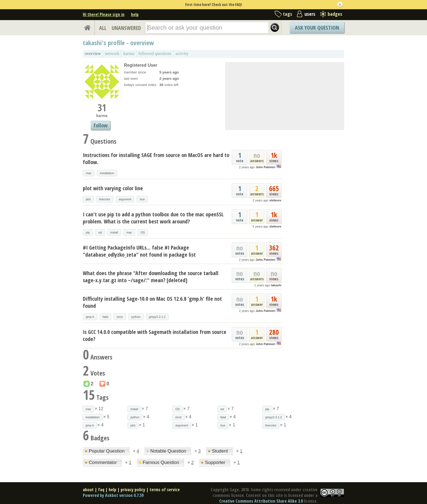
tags (288, 14)
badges (335, 14)
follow (100, 125)
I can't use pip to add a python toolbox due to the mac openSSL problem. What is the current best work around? (153, 218)
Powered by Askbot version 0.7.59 (113, 495)
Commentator (101, 462)
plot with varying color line (113, 188)
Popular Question (105, 451)
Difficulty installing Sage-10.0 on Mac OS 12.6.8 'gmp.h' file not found (152, 302)
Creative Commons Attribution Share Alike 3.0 (261, 501)
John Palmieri (266, 167)
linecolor (105, 199)
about (88, 490)
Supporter (214, 462)
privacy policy (133, 490)
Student (218, 451)
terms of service (165, 490)
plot (88, 199)
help (135, 14)
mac (89, 173)
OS (143, 232)
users (310, 14)
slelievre (275, 200)
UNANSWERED (126, 28)
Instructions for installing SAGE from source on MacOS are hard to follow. (156, 159)
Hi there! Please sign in (104, 14)
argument (125, 199)
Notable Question (167, 451)
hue (142, 199)
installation (107, 173)
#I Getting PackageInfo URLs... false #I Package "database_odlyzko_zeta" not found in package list (139, 251)
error (120, 317)
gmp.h (90, 317)
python (136, 317)
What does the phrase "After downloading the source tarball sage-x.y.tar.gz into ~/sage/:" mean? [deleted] (151, 277)
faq (101, 490)
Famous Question (160, 462)
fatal (106, 317)
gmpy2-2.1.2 (157, 317)
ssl (100, 232)
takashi (276, 285)
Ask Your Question (317, 28)
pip (88, 232)
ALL (103, 28)
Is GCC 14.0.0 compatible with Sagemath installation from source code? (155, 335)
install (114, 232)
